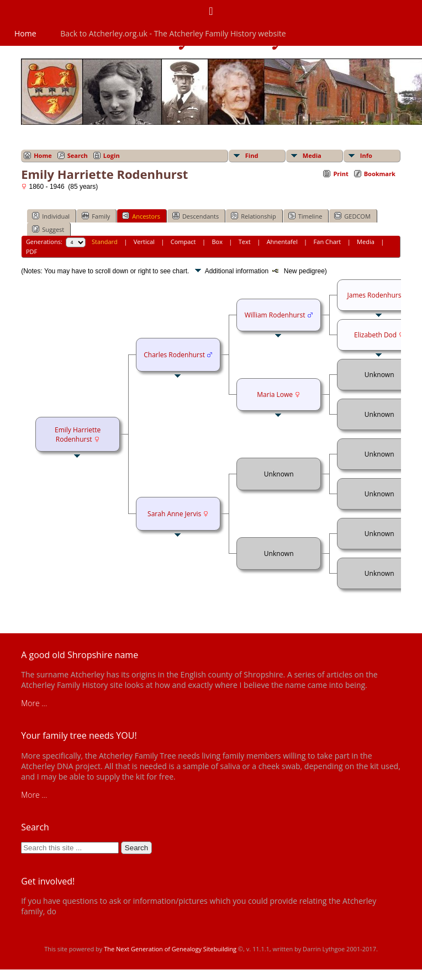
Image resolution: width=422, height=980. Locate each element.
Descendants (196, 216)
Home (25, 33)
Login (112, 155)
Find (252, 155)
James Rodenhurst (375, 295)
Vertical (144, 242)
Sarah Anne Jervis (174, 514)
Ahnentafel (282, 242)
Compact (183, 242)
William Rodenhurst (275, 315)
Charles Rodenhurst (174, 355)
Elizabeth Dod (375, 335)
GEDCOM (352, 216)
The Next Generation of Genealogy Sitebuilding (170, 949)
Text (245, 242)
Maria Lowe (275, 394)
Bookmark (380, 174)
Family (96, 216)
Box (217, 242)
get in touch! (80, 911)
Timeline (305, 216)
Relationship (253, 216)
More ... (34, 703)
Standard (105, 242)
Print (341, 174)
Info (366, 155)
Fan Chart (328, 242)
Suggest (48, 229)
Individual (51, 216)
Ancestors (141, 216)
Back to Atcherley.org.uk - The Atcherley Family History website (173, 33)
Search (78, 155)
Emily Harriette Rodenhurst (78, 435)
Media (312, 155)
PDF (31, 251)
